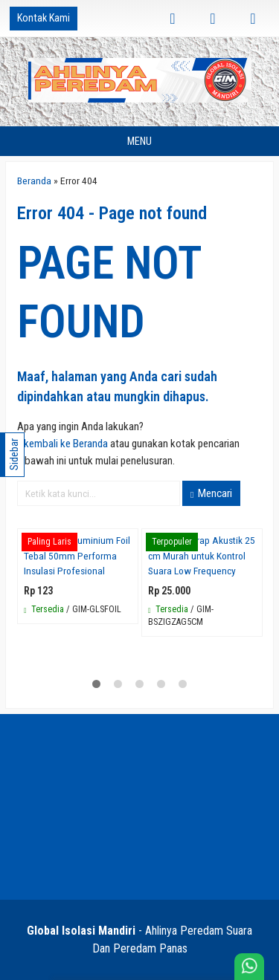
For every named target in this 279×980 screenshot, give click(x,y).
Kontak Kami (44, 18)
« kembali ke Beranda (62, 444)
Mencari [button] (211, 493)
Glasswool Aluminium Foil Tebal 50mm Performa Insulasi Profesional (77, 555)
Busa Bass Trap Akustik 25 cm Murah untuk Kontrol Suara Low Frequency (202, 555)
